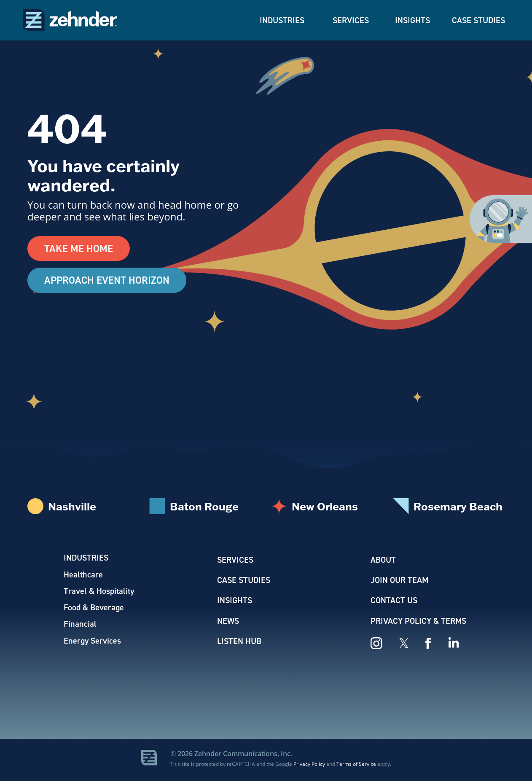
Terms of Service (356, 766)
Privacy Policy (309, 766)
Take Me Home (79, 249)
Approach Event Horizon (107, 281)
